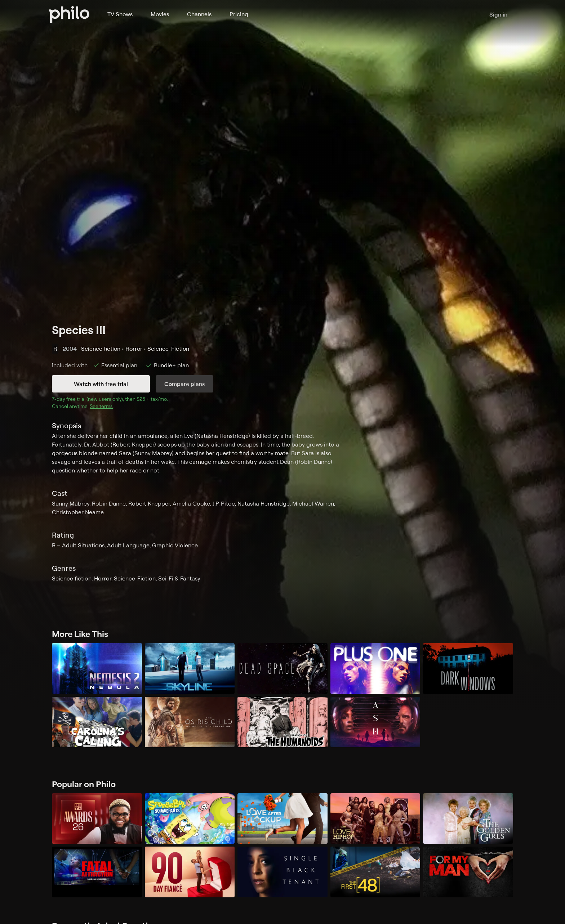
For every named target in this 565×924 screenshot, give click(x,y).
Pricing (239, 14)
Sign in (498, 14)
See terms (101, 406)
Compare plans (184, 384)
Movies (160, 14)
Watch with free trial (101, 384)
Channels (199, 14)
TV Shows (120, 14)
